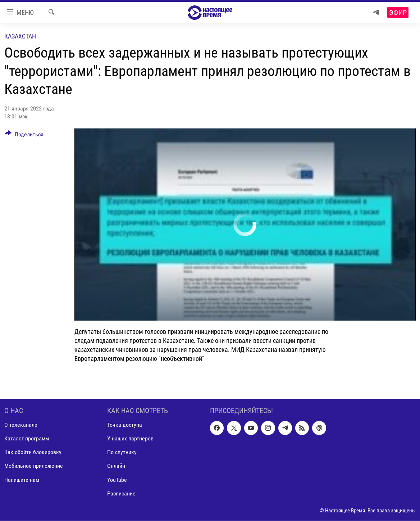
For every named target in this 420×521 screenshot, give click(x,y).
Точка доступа (125, 425)
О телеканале (21, 425)
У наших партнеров (130, 439)
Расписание (121, 493)
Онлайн (116, 466)
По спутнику (122, 452)
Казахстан (20, 36)
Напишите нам (22, 480)
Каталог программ (27, 439)
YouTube (117, 480)
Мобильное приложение (34, 466)
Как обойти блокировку (33, 452)
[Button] (24, 136)
